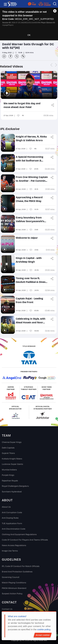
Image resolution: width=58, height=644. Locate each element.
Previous (51, 65)
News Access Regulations (14, 545)
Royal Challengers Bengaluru (15, 486)
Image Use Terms (10, 551)
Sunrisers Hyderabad (12, 492)
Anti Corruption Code (12, 513)
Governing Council (11, 577)
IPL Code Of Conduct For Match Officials (21, 566)
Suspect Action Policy (12, 594)
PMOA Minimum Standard (14, 588)
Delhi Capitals (8, 448)
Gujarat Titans (8, 453)
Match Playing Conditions (14, 583)
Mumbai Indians (9, 470)
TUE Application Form (12, 524)
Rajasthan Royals (10, 481)
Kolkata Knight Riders (12, 459)
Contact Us (7, 609)
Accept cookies (43, 635)
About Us (6, 507)
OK (29, 35)
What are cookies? (17, 616)
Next (56, 65)
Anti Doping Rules (10, 518)
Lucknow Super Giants (12, 464)
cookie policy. (44, 630)
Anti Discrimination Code (14, 529)
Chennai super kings (12, 442)
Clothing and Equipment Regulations (19, 534)
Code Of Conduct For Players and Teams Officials (25, 540)
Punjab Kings (8, 475)
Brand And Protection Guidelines (17, 572)
